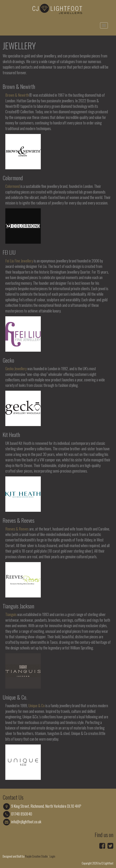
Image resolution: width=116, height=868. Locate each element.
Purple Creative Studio (36, 856)
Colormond (13, 186)
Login (52, 856)
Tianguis (11, 614)
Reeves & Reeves (17, 529)
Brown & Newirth (17, 95)
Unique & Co (37, 705)
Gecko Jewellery (16, 368)
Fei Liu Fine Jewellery (19, 261)
